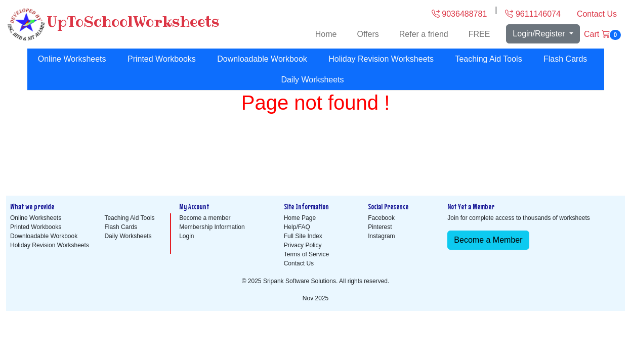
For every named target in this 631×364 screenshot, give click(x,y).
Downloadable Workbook (262, 59)
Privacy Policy (303, 245)
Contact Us (597, 14)
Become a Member (488, 240)
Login (186, 236)
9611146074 (533, 14)
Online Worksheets (72, 59)
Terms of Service (306, 254)
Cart (602, 35)
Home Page (300, 218)
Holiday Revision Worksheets (381, 59)
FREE (479, 34)
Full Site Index (303, 236)
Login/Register (540, 34)
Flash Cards (565, 59)
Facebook (381, 218)
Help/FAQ (297, 227)
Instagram (381, 236)
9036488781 (459, 14)
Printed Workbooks (162, 59)
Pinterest (380, 227)
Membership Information (212, 227)
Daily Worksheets (312, 80)
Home (326, 34)
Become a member (205, 218)
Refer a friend (424, 34)
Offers (368, 34)
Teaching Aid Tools (488, 59)
